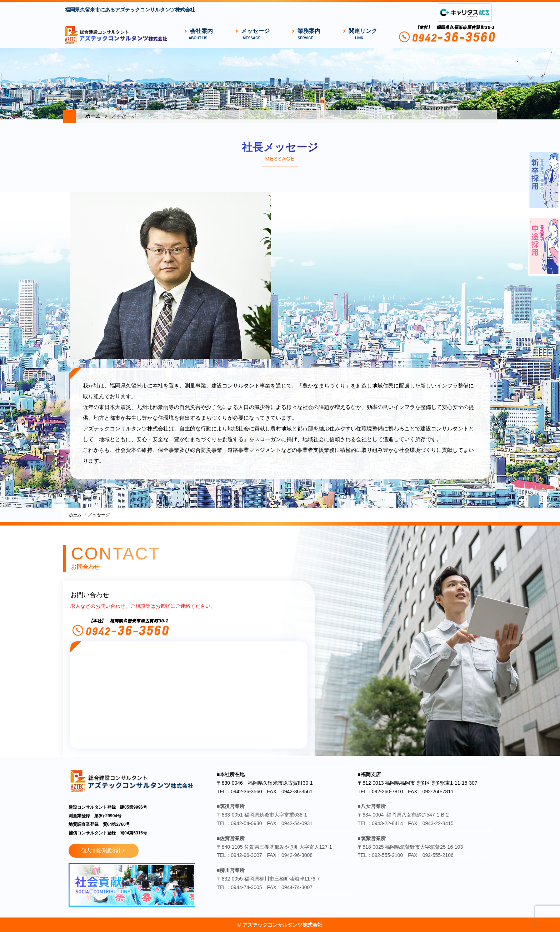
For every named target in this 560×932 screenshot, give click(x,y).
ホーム (92, 116)
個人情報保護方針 (101, 850)
